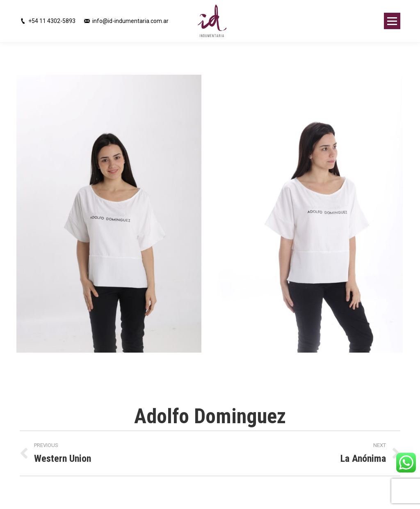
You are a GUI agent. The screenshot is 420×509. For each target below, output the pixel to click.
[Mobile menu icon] (392, 21)
